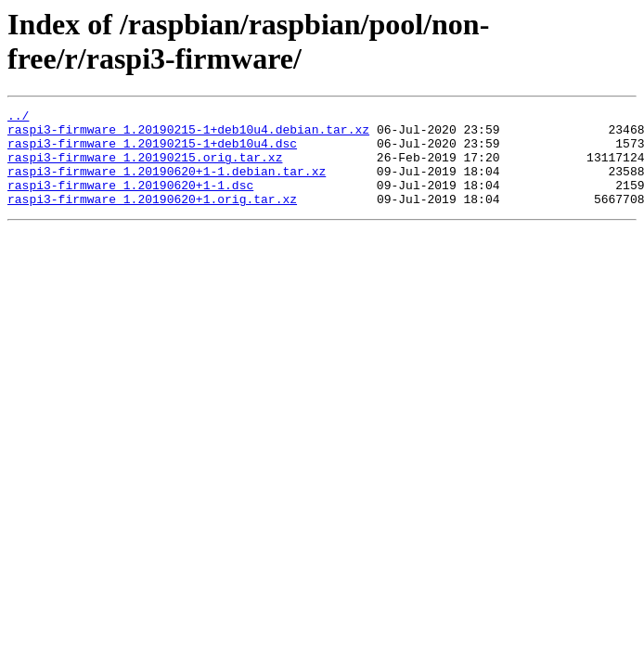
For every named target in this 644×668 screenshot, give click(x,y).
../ (18, 118)
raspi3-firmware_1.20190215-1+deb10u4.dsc (152, 151)
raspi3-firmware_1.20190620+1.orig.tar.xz (152, 218)
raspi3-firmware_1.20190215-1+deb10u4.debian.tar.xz (188, 135)
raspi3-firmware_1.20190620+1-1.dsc (130, 201)
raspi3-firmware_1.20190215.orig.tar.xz (145, 168)
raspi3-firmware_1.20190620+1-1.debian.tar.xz (167, 185)
